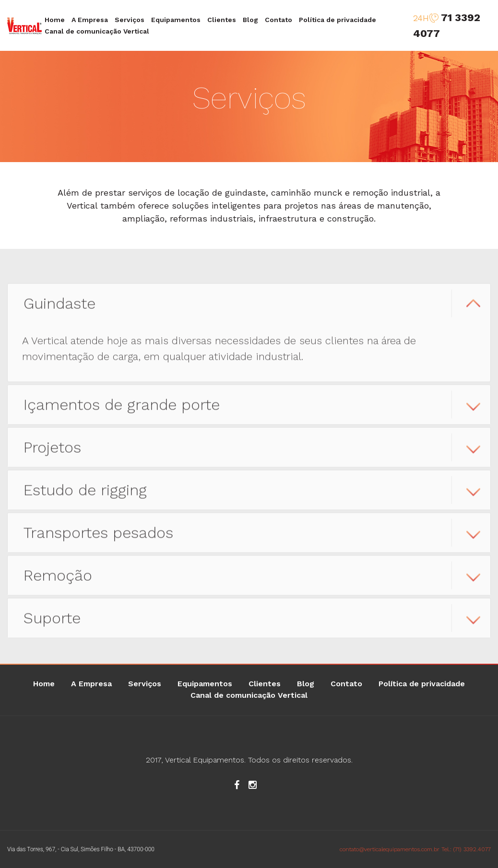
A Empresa (90, 20)
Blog (250, 20)
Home (55, 20)
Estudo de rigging (85, 498)
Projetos (52, 455)
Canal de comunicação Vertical (97, 31)
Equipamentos (176, 20)
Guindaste (59, 311)
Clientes (222, 20)
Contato (279, 20)
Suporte (52, 626)
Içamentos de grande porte (122, 412)
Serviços (130, 20)
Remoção (58, 583)
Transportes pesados (98, 540)
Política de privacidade (338, 20)
